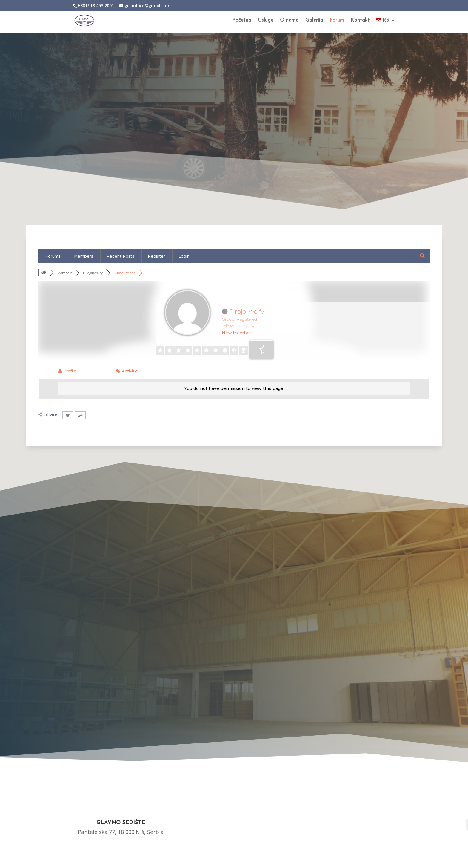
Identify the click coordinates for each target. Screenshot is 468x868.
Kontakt (360, 21)
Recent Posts (120, 256)
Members (84, 256)
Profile (67, 371)
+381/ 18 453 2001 (96, 6)
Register (156, 256)
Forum (337, 21)
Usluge (266, 21)
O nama (289, 21)
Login (184, 256)
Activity (126, 371)
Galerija (314, 21)
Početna (242, 21)
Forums (53, 256)
